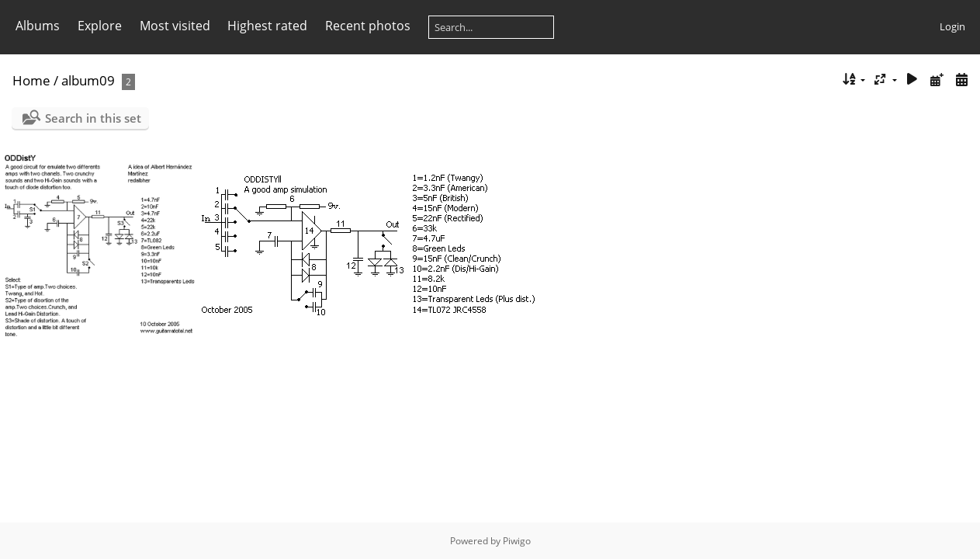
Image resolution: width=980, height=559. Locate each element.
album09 (88, 80)
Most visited (175, 26)
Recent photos (368, 26)
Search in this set (93, 118)
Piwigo (517, 541)
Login (952, 26)
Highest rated (267, 26)
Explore (100, 26)
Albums (38, 26)
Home (31, 80)
